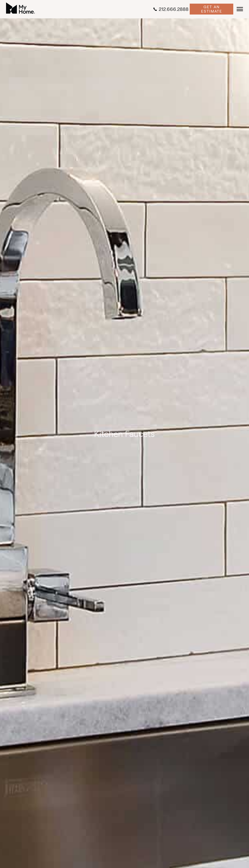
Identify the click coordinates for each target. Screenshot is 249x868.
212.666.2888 (171, 9)
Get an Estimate (212, 9)
